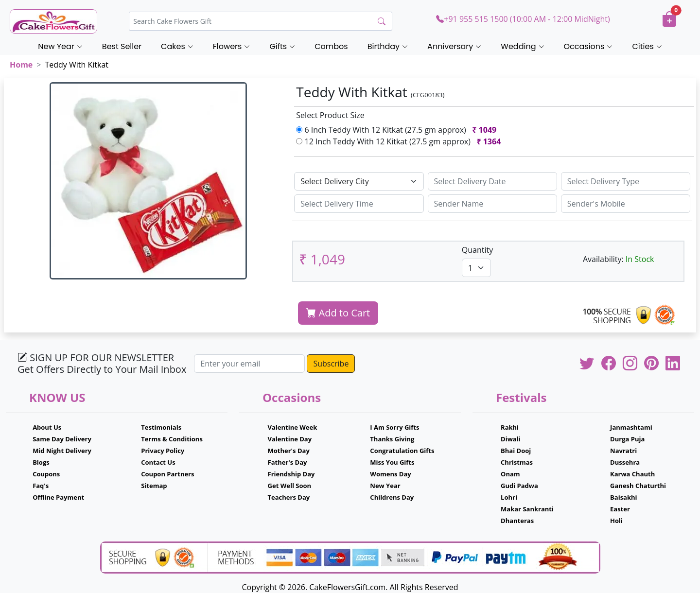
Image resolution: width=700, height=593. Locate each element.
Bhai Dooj (516, 451)
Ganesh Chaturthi (638, 486)
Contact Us (158, 462)
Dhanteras (517, 521)
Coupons (46, 474)
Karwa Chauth (632, 474)
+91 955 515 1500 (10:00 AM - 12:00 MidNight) (523, 19)
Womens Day (390, 474)
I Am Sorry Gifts (394, 427)
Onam (510, 474)
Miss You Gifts (392, 462)
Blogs (41, 462)
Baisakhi (623, 497)
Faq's (41, 486)
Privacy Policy (163, 451)
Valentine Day (290, 439)
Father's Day (288, 462)
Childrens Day (392, 497)
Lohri (509, 497)
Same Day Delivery (62, 439)
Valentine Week (293, 427)
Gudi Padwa (519, 486)
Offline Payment (58, 497)
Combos (331, 46)
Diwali (511, 439)
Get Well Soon (289, 486)
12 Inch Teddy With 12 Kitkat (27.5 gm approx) (400, 141)
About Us (47, 427)
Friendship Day (291, 474)
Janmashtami (631, 427)
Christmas (517, 462)
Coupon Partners (167, 474)
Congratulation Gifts (402, 451)
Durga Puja (627, 439)
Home (21, 65)
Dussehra (625, 462)
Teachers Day (289, 497)
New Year (385, 486)
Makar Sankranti (527, 509)
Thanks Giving (392, 439)
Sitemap (154, 486)
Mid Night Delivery (62, 451)
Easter (620, 509)
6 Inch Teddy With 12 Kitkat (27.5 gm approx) (398, 130)
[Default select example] (359, 181)
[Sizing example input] (492, 181)
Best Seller (122, 46)
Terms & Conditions (172, 439)
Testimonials (161, 427)
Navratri (623, 451)
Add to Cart (338, 313)
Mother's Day (289, 451)
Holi (616, 521)
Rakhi (510, 427)
